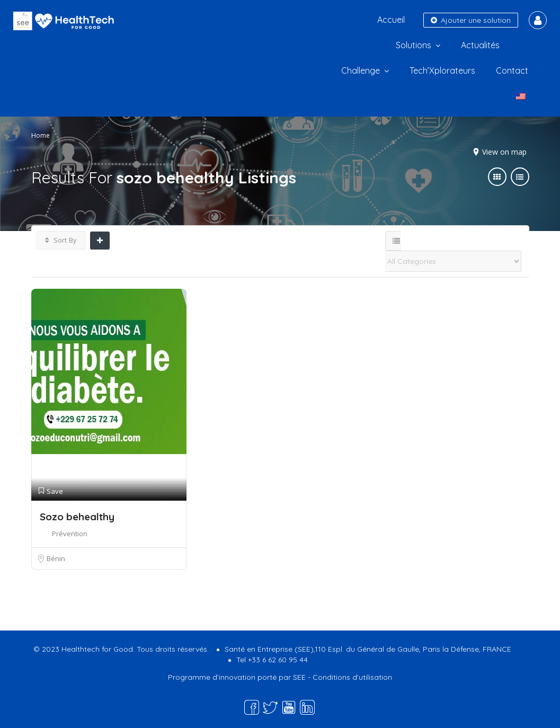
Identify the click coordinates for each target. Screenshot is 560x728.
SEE (299, 677)
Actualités (480, 45)
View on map (504, 152)
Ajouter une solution (471, 20)
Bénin (56, 558)
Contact (512, 70)
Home (41, 135)
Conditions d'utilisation (352, 677)
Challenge (361, 70)
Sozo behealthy (77, 517)
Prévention (70, 534)
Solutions (414, 45)
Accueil (391, 20)
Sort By (61, 240)
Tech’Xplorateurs (442, 70)
